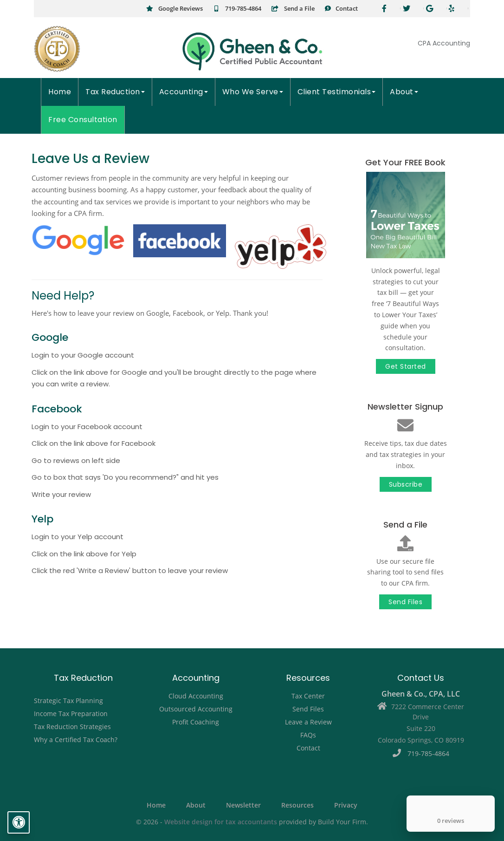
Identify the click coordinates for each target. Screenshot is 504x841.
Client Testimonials (337, 92)
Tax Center (308, 696)
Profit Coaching (196, 722)
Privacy (346, 805)
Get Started (406, 366)
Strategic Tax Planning (68, 701)
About (404, 92)
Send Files (405, 602)
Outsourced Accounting (196, 709)
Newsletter (243, 805)
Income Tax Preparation (71, 714)
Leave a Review (308, 722)
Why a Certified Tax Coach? (76, 740)
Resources (297, 805)
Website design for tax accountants (221, 822)
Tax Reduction (115, 92)
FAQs (308, 735)
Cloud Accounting (196, 696)
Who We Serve (253, 92)
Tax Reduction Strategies (72, 727)
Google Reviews (174, 9)
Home (60, 92)
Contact (341, 9)
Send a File (293, 9)
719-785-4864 (237, 9)
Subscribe (406, 484)
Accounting (184, 92)
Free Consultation (83, 120)
